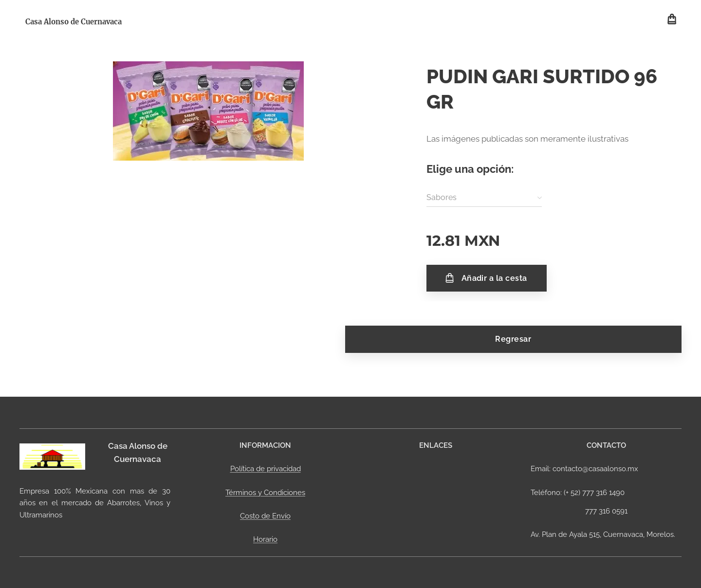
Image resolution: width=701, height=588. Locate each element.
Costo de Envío (265, 516)
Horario (265, 539)
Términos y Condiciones (265, 493)
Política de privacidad (266, 469)
